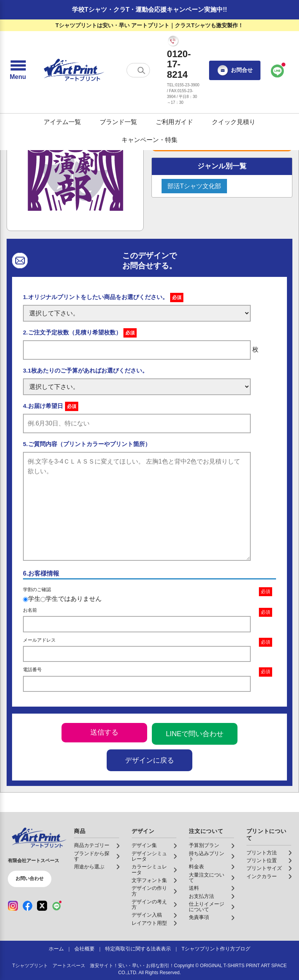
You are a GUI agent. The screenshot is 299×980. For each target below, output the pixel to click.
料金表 (196, 867)
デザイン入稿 (147, 915)
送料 (194, 888)
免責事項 (199, 917)
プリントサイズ (264, 868)
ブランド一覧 (118, 122)
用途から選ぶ (89, 867)
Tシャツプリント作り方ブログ (216, 949)
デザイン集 (144, 845)
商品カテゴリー (92, 845)
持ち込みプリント (207, 856)
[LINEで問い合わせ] (278, 70)
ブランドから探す (92, 856)
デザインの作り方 (149, 891)
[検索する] (141, 70)
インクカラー (262, 877)
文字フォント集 (149, 880)
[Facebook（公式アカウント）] (28, 906)
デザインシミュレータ (149, 856)
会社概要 (84, 949)
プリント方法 (262, 853)
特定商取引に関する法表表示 (138, 949)
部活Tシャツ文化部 (194, 186)
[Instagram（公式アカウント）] (13, 906)
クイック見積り (234, 122)
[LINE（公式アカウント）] (57, 906)
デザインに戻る (149, 760)
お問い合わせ (30, 878)
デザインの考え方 (149, 905)
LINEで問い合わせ (195, 734)
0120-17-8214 (179, 64)
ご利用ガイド (174, 122)
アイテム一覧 (62, 122)
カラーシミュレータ (149, 870)
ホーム (56, 949)
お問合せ (235, 70)
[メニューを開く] (18, 70)
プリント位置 (262, 861)
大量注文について (207, 878)
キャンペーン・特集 (149, 140)
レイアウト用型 (149, 923)
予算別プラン (204, 845)
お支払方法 (201, 896)
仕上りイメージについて (207, 907)
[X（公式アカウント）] (42, 906)
